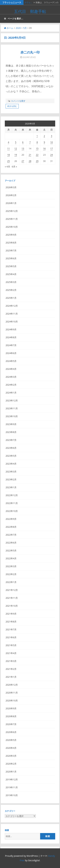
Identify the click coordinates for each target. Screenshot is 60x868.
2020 (18, 28)
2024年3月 (11, 377)
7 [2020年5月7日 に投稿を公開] (30, 142)
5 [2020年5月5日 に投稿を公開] (16, 142)
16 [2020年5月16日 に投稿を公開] (44, 148)
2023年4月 (11, 464)
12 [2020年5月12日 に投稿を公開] (16, 148)
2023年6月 (11, 448)
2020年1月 (11, 772)
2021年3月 (11, 661)
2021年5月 (11, 645)
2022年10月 (12, 511)
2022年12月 (12, 495)
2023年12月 (12, 400)
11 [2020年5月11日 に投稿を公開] (8, 148)
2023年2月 (11, 479)
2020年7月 (11, 724)
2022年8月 (11, 527)
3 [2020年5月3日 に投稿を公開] (52, 136)
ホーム (9, 28)
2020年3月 (11, 756)
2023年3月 (11, 472)
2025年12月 (12, 211)
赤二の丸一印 (30, 52)
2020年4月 (11, 748)
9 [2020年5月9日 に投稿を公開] (44, 142)
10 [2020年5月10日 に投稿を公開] (52, 142)
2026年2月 (11, 195)
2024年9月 (11, 329)
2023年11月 (12, 408)
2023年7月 (11, 440)
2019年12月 (12, 779)
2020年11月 (12, 693)
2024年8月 (11, 337)
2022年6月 (11, 543)
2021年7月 (11, 629)
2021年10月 (12, 606)
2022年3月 (11, 566)
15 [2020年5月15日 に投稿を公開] (37, 148)
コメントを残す (18, 101)
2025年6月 (11, 258)
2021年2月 (11, 669)
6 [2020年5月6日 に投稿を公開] (23, 142)
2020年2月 (11, 764)
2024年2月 (11, 385)
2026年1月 (11, 203)
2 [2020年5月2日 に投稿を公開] (44, 136)
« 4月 (7, 167)
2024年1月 (11, 393)
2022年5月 (11, 550)
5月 (25, 28)
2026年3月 (11, 187)
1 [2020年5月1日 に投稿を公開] (37, 136)
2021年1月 (11, 677)
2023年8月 (11, 432)
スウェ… (28, 2)
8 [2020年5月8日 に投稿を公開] (37, 142)
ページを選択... (14, 19)
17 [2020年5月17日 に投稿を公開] (52, 148)
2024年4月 (11, 369)
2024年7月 (11, 345)
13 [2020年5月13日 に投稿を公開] (23, 148)
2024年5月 (11, 361)
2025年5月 (11, 266)
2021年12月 (12, 590)
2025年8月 (11, 243)
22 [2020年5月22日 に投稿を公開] (37, 155)
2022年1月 (11, 582)
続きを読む (12, 106)
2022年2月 (11, 574)
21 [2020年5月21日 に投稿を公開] (30, 155)
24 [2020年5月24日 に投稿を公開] (52, 155)
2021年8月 (11, 622)
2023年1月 (11, 487)
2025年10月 (12, 227)
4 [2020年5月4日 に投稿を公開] (8, 142)
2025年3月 (11, 282)
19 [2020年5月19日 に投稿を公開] (16, 155)
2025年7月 (11, 250)
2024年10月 (12, 322)
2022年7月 (11, 535)
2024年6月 (11, 353)
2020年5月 (11, 740)
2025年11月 (12, 219)
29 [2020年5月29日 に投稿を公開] (37, 161)
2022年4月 (11, 558)
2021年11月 (12, 598)
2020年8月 (11, 716)
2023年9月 (11, 424)
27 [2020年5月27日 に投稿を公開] (23, 161)
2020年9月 (11, 708)
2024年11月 (12, 314)
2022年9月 (11, 519)
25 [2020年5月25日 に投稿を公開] (8, 161)
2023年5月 (11, 456)
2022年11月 (12, 503)
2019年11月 (12, 787)
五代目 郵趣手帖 (30, 11)
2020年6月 (11, 732)
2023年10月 (12, 416)
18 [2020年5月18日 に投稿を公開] (8, 155)
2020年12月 (12, 685)
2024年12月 (12, 306)
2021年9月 (11, 614)
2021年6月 (11, 637)
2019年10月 (12, 795)
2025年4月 (11, 274)
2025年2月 (11, 290)
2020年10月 (12, 701)
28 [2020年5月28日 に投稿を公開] (30, 161)
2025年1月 (11, 298)
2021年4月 (11, 653)
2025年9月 (11, 235)
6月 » (14, 167)
